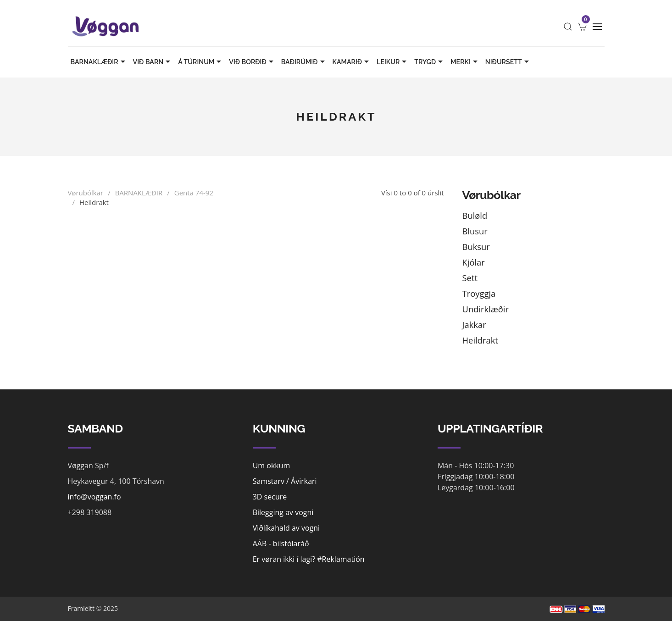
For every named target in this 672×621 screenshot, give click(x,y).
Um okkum (272, 466)
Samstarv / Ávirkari (285, 481)
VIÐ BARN (153, 62)
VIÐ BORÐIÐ (252, 62)
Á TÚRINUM (201, 62)
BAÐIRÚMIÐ (304, 62)
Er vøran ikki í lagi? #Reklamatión (309, 559)
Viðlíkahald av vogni (286, 528)
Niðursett (508, 62)
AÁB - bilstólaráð (281, 543)
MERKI (465, 62)
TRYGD (430, 62)
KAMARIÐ (352, 62)
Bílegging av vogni (283, 512)
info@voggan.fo (94, 497)
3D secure (270, 497)
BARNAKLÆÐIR (99, 62)
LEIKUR (393, 62)
